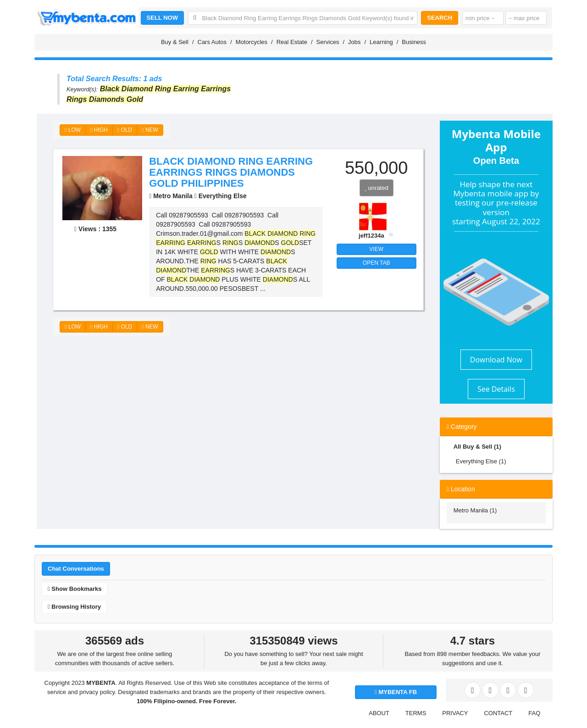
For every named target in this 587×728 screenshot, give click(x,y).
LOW (73, 130)
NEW (150, 130)
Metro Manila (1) (475, 510)
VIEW (376, 249)
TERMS (416, 713)
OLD (125, 130)
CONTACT (498, 713)
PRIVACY (455, 713)
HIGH (99, 130)
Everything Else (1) (481, 461)
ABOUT (379, 713)
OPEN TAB (377, 263)
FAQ (534, 713)
